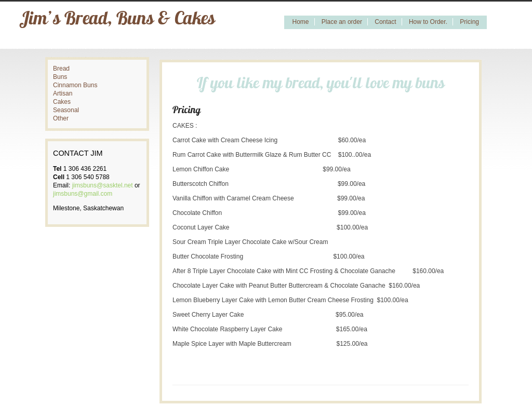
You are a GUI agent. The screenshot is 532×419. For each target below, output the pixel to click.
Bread (61, 69)
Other (61, 118)
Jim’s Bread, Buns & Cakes (117, 20)
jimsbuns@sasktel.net (103, 185)
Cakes (62, 102)
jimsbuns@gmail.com (83, 194)
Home (300, 22)
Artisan (63, 93)
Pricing (469, 22)
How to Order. (428, 22)
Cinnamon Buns (75, 85)
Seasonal (66, 110)
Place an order (342, 22)
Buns (60, 77)
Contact (385, 22)
